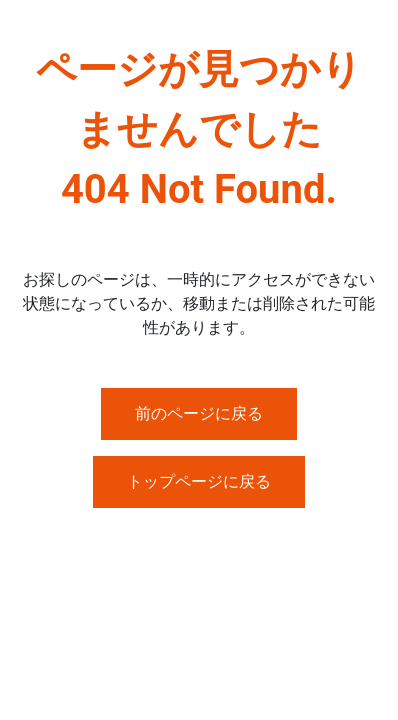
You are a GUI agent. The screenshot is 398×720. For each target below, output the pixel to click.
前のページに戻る (199, 413)
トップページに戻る (199, 481)
